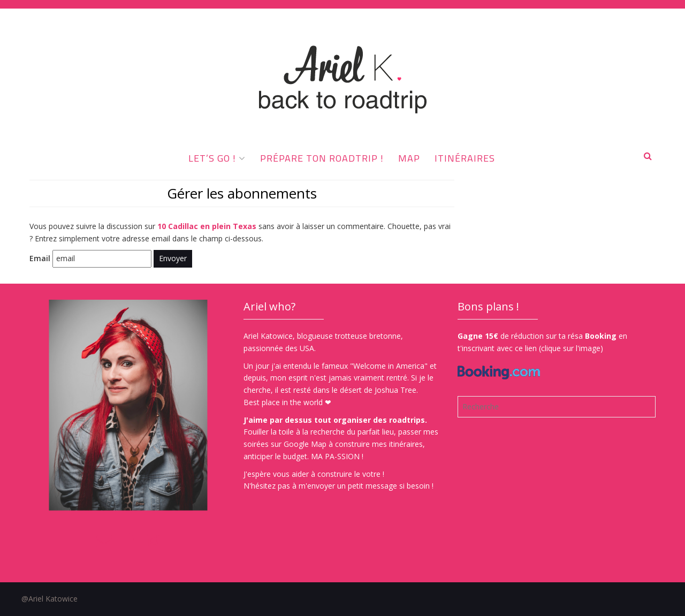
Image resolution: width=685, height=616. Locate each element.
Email (40, 258)
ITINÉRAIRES (465, 158)
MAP (409, 158)
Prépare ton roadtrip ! (322, 158)
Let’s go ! (212, 158)
